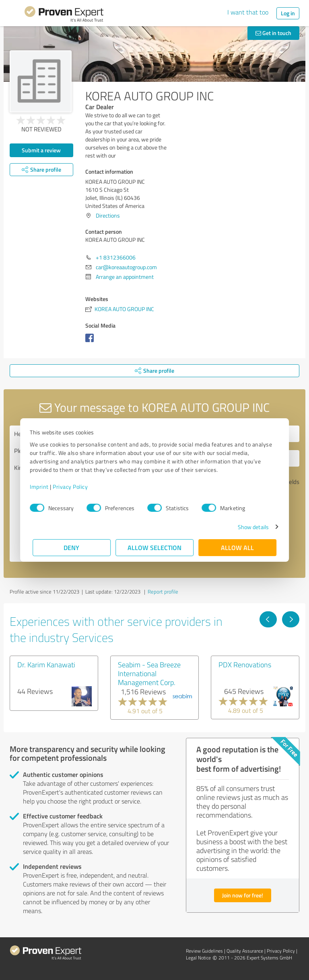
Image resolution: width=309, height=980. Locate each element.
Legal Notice (198, 958)
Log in (288, 13)
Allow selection (154, 547)
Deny (72, 547)
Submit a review (41, 150)
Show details (250, 527)
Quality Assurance (245, 951)
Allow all (237, 547)
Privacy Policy (73, 487)
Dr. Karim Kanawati (46, 664)
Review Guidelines (204, 951)
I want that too (248, 12)
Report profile (163, 592)
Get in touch (273, 33)
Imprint (42, 487)
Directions (108, 215)
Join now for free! (243, 895)
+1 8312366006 (116, 257)
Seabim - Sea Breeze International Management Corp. (149, 673)
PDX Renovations (245, 664)
